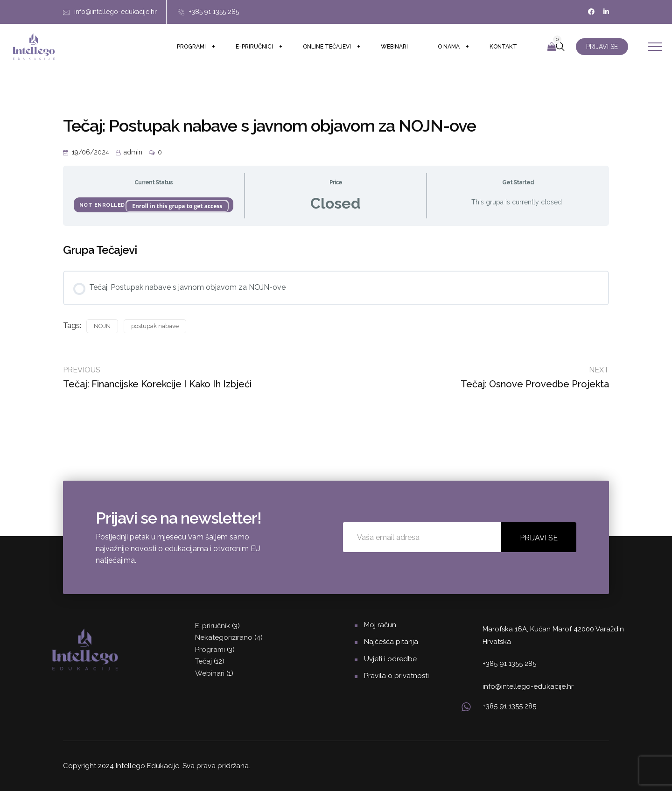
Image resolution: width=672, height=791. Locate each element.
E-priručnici (254, 47)
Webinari (394, 47)
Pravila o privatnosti (396, 676)
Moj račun (380, 625)
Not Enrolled (103, 205)
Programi (191, 47)
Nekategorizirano (224, 637)
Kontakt (503, 47)
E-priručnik (213, 626)
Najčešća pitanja (391, 642)
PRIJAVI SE (602, 47)
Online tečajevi (327, 47)
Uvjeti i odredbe (390, 659)
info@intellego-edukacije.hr (115, 12)
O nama (449, 47)
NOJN (102, 326)
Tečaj (203, 661)
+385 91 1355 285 (214, 12)
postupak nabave (155, 326)
